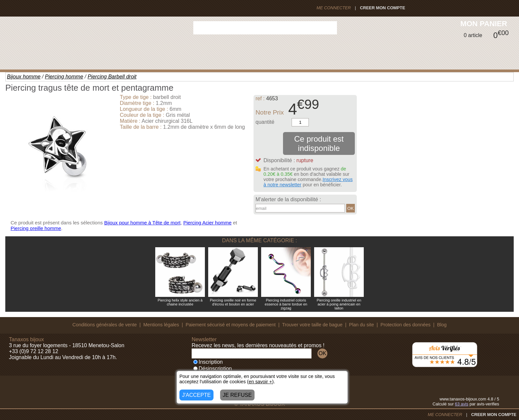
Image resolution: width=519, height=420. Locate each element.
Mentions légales (161, 325)
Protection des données (405, 325)
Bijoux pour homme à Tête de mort (142, 223)
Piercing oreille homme (36, 228)
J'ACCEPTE (196, 395)
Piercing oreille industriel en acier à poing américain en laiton (339, 304)
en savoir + (260, 382)
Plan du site (362, 325)
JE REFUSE (237, 395)
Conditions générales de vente (105, 325)
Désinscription (212, 369)
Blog (442, 325)
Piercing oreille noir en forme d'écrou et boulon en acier (233, 302)
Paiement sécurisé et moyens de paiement (231, 325)
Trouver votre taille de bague (312, 325)
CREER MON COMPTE (382, 8)
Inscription (208, 362)
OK (350, 208)
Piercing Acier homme (208, 223)
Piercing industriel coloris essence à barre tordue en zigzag (286, 304)
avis (462, 404)
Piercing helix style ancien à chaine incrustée (180, 302)
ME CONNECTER (334, 8)
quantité (265, 122)
